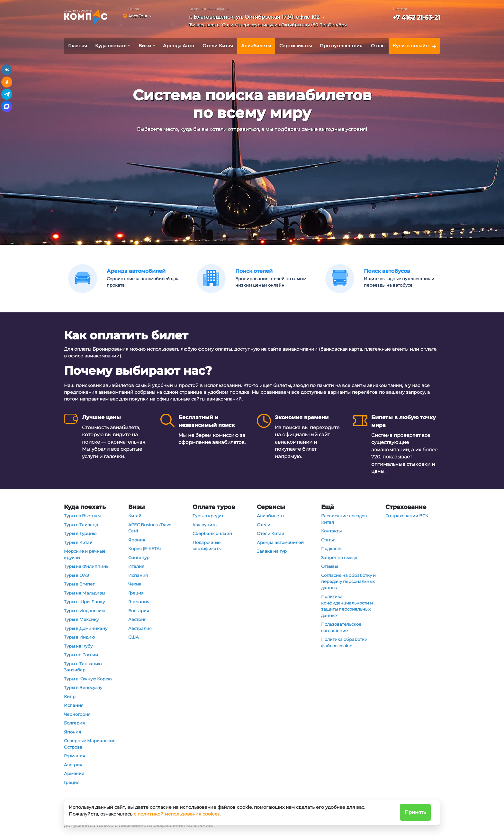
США (134, 637)
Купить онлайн (411, 46)
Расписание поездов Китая (344, 519)
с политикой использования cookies (177, 814)
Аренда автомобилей (280, 542)
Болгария (74, 723)
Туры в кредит (208, 516)
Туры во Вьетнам (82, 516)
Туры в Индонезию (85, 611)
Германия (75, 756)
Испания (74, 705)
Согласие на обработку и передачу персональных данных (348, 581)
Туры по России (81, 655)
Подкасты (332, 549)
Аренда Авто (179, 46)
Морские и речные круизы (85, 554)
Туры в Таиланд (81, 525)
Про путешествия (341, 46)
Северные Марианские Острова (90, 744)
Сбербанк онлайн (212, 533)
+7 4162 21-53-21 (416, 18)
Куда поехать (111, 46)
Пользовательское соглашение (341, 627)
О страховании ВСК (407, 516)
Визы (145, 46)
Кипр (70, 696)
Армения (74, 773)
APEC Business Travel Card (150, 528)
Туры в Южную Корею (88, 679)
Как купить (204, 525)
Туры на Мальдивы (85, 593)
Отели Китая (218, 46)
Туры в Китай (78, 542)
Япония (72, 732)
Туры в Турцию (80, 533)
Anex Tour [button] (138, 16)
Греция (72, 782)
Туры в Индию (79, 637)
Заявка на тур (272, 551)
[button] (270, 22)
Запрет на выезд (339, 558)
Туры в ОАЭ (76, 575)
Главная (78, 46)
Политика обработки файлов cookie (344, 642)
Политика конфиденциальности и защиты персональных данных (347, 606)
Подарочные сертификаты (207, 546)
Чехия (135, 584)
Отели (264, 525)
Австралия (140, 628)
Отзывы (329, 566)
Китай (135, 516)
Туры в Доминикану (86, 628)
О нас (378, 46)
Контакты (331, 531)
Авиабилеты (256, 46)
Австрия (73, 765)
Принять (415, 812)
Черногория (77, 714)
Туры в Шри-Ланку (84, 602)
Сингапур (139, 558)
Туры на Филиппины (87, 566)
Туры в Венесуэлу (83, 687)
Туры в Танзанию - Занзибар (84, 667)
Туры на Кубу (78, 646)
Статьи (328, 540)
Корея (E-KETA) (144, 549)
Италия (136, 566)
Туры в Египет (79, 584)
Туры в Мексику (81, 619)
